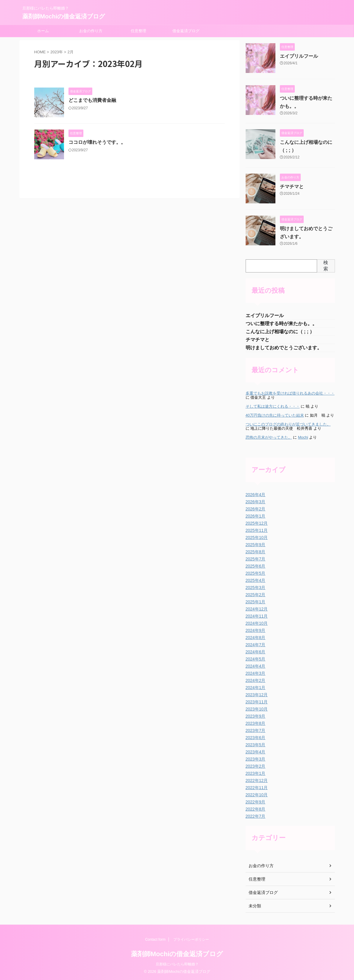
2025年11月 (257, 530)
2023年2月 (256, 766)
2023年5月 (256, 745)
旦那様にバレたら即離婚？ (177, 964)
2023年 (57, 52)
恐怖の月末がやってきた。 (269, 437)
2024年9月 (256, 630)
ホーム (43, 31)
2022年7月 (256, 816)
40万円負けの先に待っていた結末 (275, 415)
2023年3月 (256, 759)
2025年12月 (257, 523)
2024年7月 (256, 645)
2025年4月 (256, 580)
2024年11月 (257, 616)
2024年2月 (256, 680)
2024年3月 (256, 673)
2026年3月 (256, 502)
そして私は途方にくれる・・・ (273, 406)
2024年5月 (256, 659)
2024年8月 (256, 638)
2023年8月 (256, 723)
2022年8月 (256, 809)
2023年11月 (257, 702)
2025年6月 (256, 566)
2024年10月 (257, 623)
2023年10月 (257, 709)
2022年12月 (257, 780)
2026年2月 (256, 509)
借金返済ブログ (186, 31)
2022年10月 (257, 795)
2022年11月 (257, 788)
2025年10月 (257, 537)
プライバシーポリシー (191, 940)
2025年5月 (256, 573)
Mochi (303, 437)
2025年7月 (256, 559)
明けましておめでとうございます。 (284, 348)
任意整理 (138, 31)
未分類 (255, 906)
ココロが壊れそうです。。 (97, 142)
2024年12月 (257, 609)
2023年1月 (256, 773)
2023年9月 (256, 716)
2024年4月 (256, 666)
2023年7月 (256, 730)
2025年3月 (256, 588)
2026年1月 (256, 516)
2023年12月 (257, 695)
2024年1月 (256, 688)
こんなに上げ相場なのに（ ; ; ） (280, 332)
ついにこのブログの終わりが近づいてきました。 (288, 424)
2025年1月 (256, 602)
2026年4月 (256, 495)
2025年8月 (256, 552)
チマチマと (292, 187)
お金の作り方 (91, 31)
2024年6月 (256, 652)
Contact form (155, 940)
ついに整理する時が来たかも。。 (281, 324)
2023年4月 (256, 752)
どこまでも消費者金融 (92, 100)
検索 (326, 266)
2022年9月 (256, 802)
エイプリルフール (299, 56)
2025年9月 (256, 545)
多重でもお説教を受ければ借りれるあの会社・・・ (290, 393)
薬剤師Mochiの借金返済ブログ (64, 16)
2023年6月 (256, 738)
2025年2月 (256, 595)
